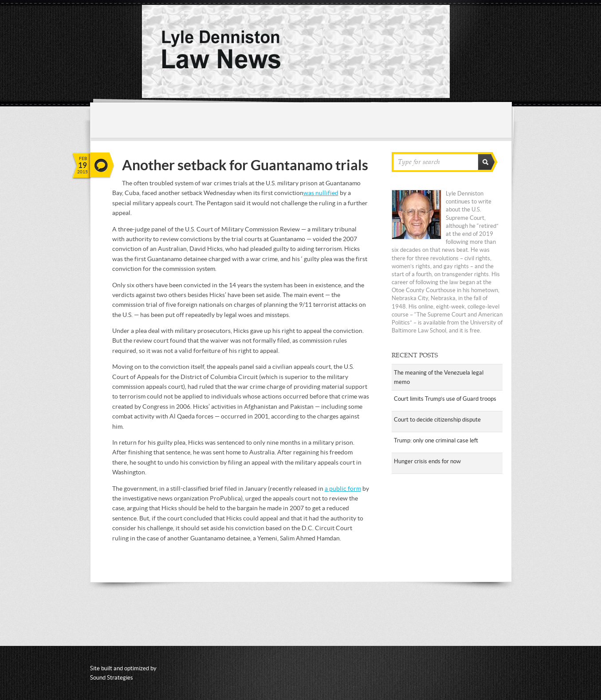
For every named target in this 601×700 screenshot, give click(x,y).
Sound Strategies (112, 678)
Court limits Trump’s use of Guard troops (445, 399)
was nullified (321, 193)
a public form (343, 489)
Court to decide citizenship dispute (437, 420)
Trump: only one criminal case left (436, 440)
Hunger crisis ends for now (427, 461)
